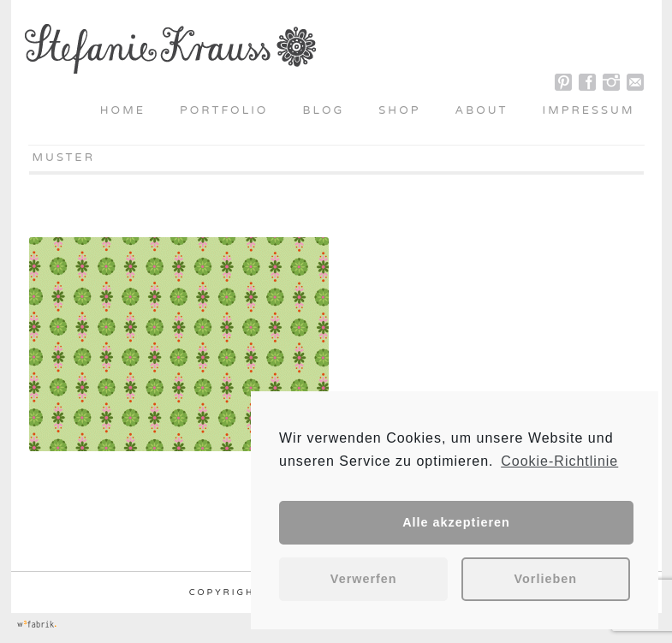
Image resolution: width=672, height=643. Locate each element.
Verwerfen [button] (364, 579)
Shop (399, 110)
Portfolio (224, 110)
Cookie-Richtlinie (559, 461)
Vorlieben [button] (546, 579)
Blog (323, 110)
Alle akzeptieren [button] (456, 522)
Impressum (589, 110)
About (481, 110)
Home (123, 110)
